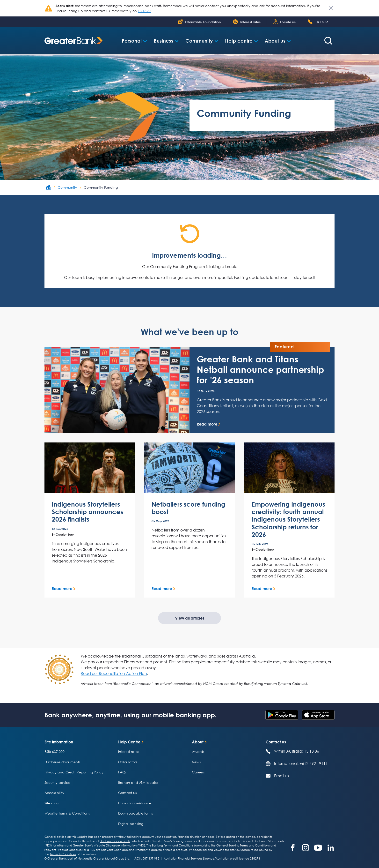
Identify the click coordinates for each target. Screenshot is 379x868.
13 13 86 (145, 11)
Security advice (57, 782)
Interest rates (129, 752)
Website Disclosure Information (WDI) (119, 845)
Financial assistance (135, 803)
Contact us (127, 793)
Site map (52, 803)
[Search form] (328, 41)
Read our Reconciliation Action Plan (114, 673)
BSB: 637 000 (55, 752)
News (196, 762)
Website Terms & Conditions (67, 813)
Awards (198, 752)
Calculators (128, 762)
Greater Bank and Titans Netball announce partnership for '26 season (260, 370)
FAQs (122, 772)
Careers (198, 772)
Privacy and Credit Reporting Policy (74, 772)
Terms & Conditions (63, 854)
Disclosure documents (62, 762)
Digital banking (131, 824)
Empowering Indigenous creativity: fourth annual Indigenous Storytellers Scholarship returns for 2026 (288, 519)
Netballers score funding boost (188, 508)
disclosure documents (115, 841)
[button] (134, 41)
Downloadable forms (135, 813)
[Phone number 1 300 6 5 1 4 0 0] (318, 22)
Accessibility (54, 793)
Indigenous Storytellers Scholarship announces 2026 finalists (87, 512)
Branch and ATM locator (138, 782)
